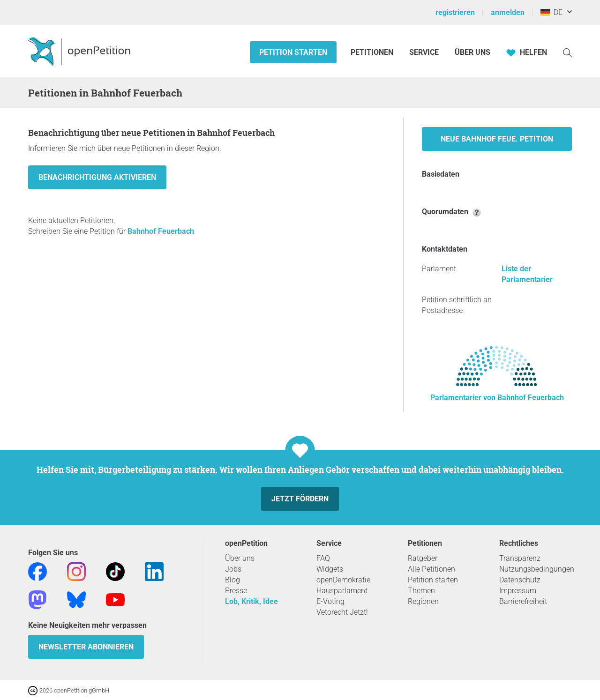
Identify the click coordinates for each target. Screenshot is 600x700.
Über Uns (472, 52)
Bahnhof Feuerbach (161, 231)
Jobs (233, 569)
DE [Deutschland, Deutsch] (551, 12)
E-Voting (330, 601)
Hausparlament (342, 591)
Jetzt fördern (300, 499)
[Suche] (568, 52)
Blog (232, 580)
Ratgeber (423, 558)
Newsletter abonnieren (86, 647)
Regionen (423, 601)
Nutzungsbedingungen (537, 569)
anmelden (508, 12)
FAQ (323, 558)
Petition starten (293, 52)
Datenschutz (520, 580)
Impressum (518, 591)
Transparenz (520, 558)
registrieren (455, 12)
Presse (236, 591)
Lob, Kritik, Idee (251, 601)
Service (424, 52)
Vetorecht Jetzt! (342, 612)
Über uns (240, 558)
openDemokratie (343, 580)
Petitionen (373, 52)
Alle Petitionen (431, 569)
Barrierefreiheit (523, 601)
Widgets (330, 569)
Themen (421, 591)
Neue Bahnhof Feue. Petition (497, 139)
